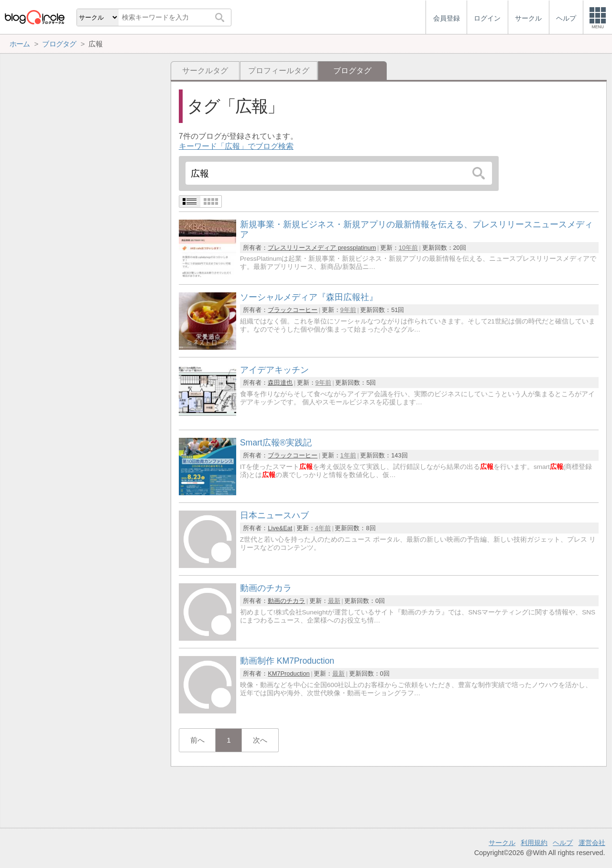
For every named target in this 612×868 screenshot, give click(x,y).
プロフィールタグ (279, 71)
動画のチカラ (286, 601)
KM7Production (289, 673)
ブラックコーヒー (293, 310)
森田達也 (280, 383)
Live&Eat (280, 528)
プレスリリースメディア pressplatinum (322, 248)
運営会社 (592, 843)
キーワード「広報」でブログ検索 (236, 146)
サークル (502, 843)
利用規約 (534, 843)
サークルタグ (205, 71)
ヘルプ (563, 843)
